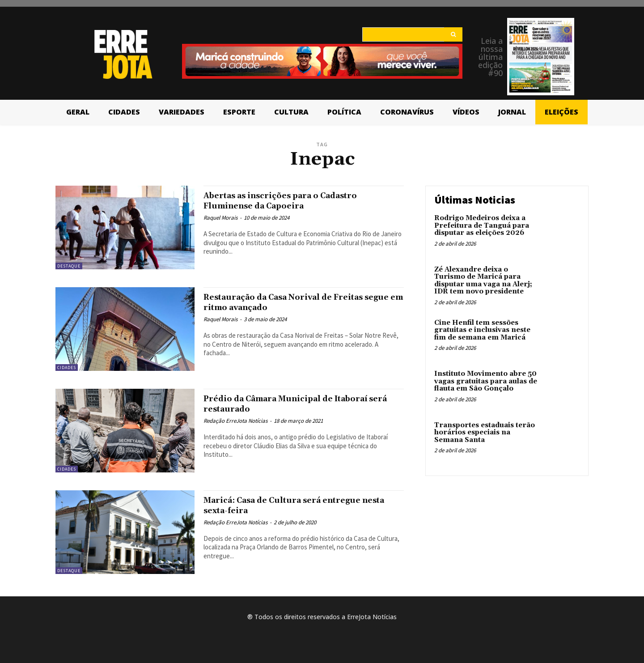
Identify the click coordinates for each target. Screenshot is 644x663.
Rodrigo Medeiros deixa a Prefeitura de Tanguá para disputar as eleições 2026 (482, 225)
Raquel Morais (220, 218)
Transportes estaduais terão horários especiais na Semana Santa (485, 433)
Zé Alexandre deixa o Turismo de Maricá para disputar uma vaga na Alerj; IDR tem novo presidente (483, 281)
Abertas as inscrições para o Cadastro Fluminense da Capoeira (295, 201)
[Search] (453, 34)
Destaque (69, 266)
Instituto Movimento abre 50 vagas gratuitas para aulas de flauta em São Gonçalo (486, 381)
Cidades (67, 368)
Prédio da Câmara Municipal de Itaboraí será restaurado (302, 404)
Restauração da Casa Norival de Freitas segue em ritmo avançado (299, 302)
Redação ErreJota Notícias (235, 421)
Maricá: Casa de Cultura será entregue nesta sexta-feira (297, 505)
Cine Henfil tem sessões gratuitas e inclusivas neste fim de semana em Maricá (482, 330)
